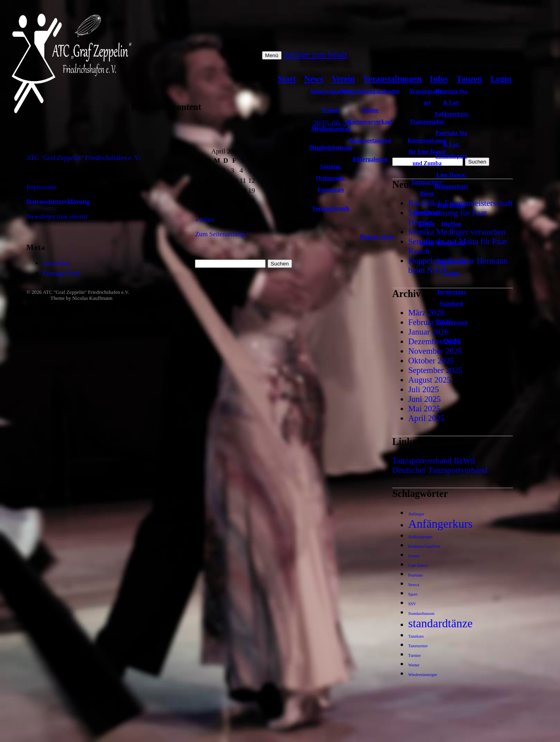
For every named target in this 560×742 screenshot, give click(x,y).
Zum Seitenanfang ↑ (222, 234)
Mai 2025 (424, 408)
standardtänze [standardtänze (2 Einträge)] (440, 623)
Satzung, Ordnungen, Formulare (331, 178)
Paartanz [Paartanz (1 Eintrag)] (416, 575)
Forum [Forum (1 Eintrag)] (414, 556)
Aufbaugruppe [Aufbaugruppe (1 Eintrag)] (421, 537)
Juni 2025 (424, 399)
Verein (343, 79)
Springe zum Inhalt (315, 54)
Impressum (41, 187)
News (314, 79)
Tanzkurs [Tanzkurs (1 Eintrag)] (416, 636)
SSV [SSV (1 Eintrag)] (412, 604)
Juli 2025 (424, 389)
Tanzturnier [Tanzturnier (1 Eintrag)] (418, 646)
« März (205, 220)
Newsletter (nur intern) (57, 216)
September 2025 (435, 370)
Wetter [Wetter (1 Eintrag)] (414, 665)
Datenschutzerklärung (58, 202)
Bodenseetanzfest (370, 140)
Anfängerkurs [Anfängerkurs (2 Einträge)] (440, 524)
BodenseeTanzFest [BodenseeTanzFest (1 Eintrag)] (424, 546)
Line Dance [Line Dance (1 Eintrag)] (418, 565)
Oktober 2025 (431, 360)
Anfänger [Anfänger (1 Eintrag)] (416, 514)
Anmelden (56, 263)
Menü (272, 55)
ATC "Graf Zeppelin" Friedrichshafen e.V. (86, 292)
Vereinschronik (331, 208)
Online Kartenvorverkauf (370, 116)
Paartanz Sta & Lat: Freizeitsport (451, 144)
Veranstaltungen (392, 79)
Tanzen (469, 79)
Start (287, 79)
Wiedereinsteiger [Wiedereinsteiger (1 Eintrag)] (423, 675)
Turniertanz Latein (451, 267)
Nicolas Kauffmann (92, 298)
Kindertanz (451, 243)
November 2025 (435, 351)
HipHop (451, 224)
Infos (439, 79)
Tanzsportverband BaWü (434, 460)
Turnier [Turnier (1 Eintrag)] (415, 655)
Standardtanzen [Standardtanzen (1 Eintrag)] (421, 613)
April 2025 (426, 418)
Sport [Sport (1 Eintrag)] (413, 594)
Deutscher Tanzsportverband (440, 470)
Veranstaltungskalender (370, 91)
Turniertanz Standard (451, 298)
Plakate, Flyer (377, 237)
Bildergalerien (370, 159)
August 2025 (430, 380)
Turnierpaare (451, 322)
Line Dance (451, 205)
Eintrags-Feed (61, 273)
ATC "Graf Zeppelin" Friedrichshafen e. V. (83, 158)
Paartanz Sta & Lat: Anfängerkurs (451, 103)
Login (501, 79)
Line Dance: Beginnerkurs (451, 181)
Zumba (452, 341)
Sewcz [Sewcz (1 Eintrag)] (414, 585)
